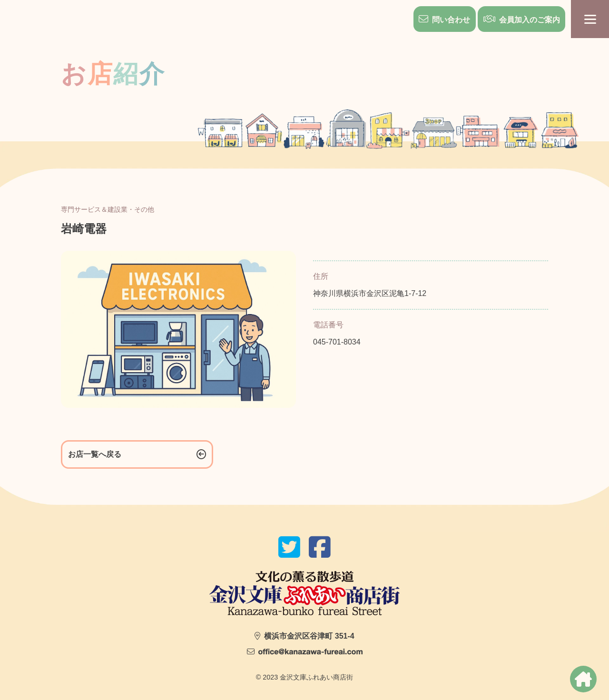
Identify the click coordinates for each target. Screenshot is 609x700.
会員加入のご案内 (529, 20)
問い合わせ (451, 20)
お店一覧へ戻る (95, 454)
